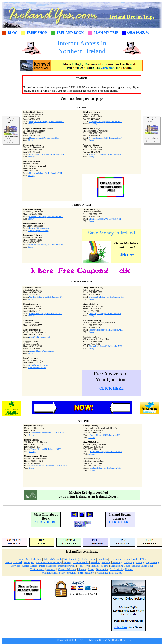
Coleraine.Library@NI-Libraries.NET (45, 313)
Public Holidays (99, 566)
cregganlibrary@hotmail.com (42, 351)
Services (15, 566)
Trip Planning (71, 559)
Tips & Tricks (81, 562)
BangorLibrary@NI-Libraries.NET (44, 138)
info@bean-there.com (39, 365)
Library (31, 124)
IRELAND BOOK (70, 33)
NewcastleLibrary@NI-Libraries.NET (105, 138)
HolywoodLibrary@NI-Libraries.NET (46, 173)
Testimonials (37, 569)
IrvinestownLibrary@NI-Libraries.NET (46, 245)
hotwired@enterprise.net (40, 228)
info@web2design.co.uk (40, 337)
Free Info (102, 559)
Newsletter (102, 569)
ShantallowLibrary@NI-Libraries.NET (105, 346)
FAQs (143, 559)
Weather (95, 562)
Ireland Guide (130, 559)
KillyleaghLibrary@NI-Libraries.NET (105, 121)
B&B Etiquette (86, 573)
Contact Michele (67, 569)
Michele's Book (53, 559)
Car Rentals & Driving (49, 562)
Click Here (126, 255)
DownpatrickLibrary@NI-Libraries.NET (47, 154)
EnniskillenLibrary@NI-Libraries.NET (46, 216)
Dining (140, 562)
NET (118, 435)
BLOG (13, 33)
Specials (71, 573)
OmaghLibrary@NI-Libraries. (103, 435)
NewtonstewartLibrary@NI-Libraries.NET (49, 466)
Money (67, 562)
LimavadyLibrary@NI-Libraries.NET (105, 313)
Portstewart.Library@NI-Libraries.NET (106, 330)
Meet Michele (34, 559)
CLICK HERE (112, 388)
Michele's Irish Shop (53, 573)
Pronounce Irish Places (109, 573)
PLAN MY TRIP (106, 33)
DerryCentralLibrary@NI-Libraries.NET (106, 297)
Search (82, 569)
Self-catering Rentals (122, 569)
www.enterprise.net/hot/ (38, 231)
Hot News (83, 566)
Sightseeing (152, 562)
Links (91, 569)
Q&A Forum (88, 559)
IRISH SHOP (37, 33)
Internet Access (47, 566)
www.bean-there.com (37, 367)
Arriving (117, 562)
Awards (51, 569)
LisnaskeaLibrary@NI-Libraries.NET (105, 219)
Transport (29, 562)
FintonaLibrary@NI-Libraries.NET (45, 449)
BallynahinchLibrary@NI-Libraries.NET (47, 121)
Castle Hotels (29, 566)
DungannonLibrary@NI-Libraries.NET (47, 433)
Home (21, 559)
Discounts (115, 559)
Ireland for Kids (67, 566)
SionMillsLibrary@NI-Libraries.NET (106, 452)
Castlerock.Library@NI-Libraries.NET (46, 297)
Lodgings (129, 562)
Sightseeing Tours (120, 566)
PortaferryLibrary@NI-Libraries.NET (105, 154)
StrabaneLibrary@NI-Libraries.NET (105, 468)
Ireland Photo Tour (143, 566)
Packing (106, 562)
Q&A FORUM (138, 32)
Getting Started (13, 562)
